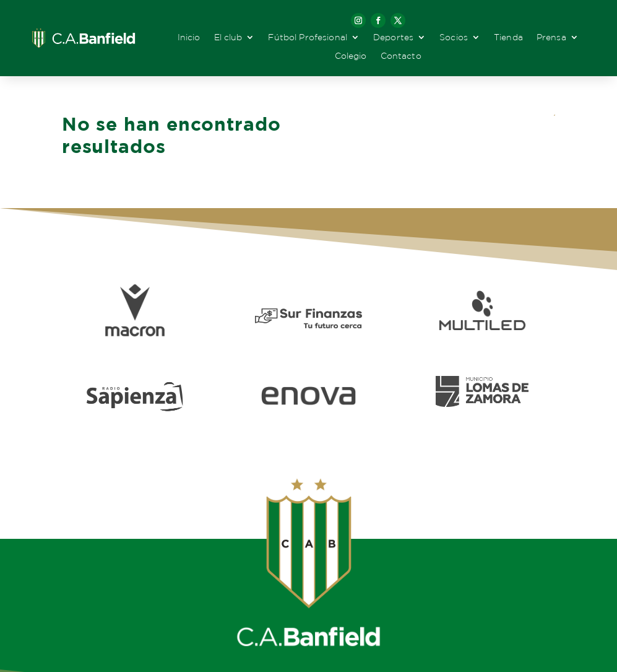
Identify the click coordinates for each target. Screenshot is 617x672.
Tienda (508, 37)
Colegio (351, 56)
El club (228, 37)
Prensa (551, 37)
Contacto (401, 56)
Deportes (393, 37)
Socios (454, 37)
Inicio (189, 37)
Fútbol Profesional (308, 37)
